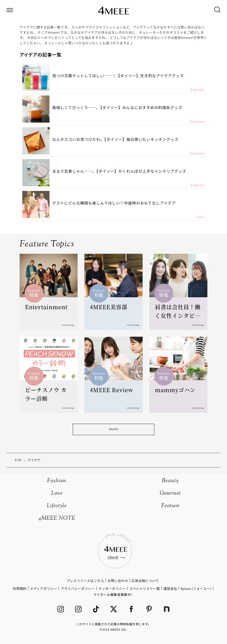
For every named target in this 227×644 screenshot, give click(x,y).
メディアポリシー (44, 588)
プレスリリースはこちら (85, 580)
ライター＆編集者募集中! (113, 594)
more (113, 429)
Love (57, 493)
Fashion (57, 481)
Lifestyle (57, 506)
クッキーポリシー (112, 588)
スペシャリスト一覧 (145, 588)
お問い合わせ (118, 580)
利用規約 (20, 588)
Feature (170, 506)
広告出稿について (145, 580)
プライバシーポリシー (78, 588)
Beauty (170, 481)
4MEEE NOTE (57, 518)
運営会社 (170, 588)
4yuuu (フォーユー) (196, 588)
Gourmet (170, 493)
